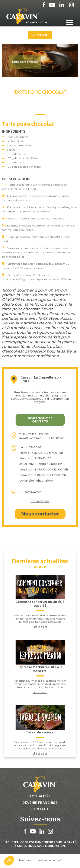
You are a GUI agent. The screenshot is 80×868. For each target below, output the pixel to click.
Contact (40, 809)
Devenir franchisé (40, 803)
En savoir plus (40, 502)
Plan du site (25, 860)
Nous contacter (40, 514)
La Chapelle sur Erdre (36, 23)
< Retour (40, 35)
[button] (9, 861)
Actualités (40, 797)
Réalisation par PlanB (50, 860)
